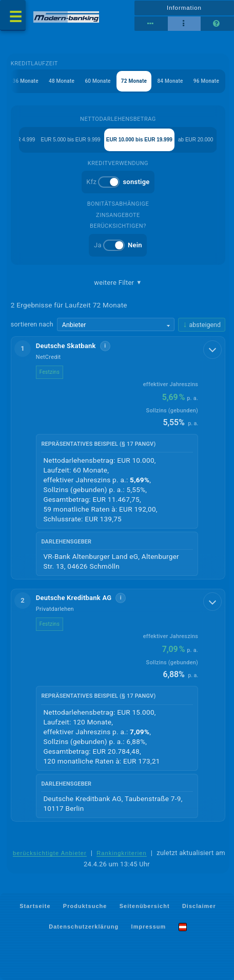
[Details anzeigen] (212, 350)
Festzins (50, 372)
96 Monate (206, 81)
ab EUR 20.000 (196, 140)
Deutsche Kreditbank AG (74, 598)
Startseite (35, 905)
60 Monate (98, 81)
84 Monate (170, 81)
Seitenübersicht (145, 905)
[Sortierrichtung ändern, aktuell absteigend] (202, 325)
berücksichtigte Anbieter (50, 853)
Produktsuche (85, 905)
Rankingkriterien (122, 853)
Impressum (149, 927)
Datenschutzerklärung (84, 927)
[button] (118, 458)
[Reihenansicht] (151, 24)
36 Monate (26, 81)
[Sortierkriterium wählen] (116, 324)
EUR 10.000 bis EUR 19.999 (139, 140)
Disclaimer (199, 905)
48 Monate (62, 81)
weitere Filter (118, 283)
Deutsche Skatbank (66, 346)
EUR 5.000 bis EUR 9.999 (70, 140)
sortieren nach (32, 324)
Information (184, 8)
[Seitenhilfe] (217, 24)
